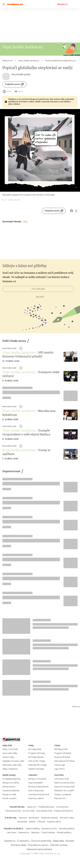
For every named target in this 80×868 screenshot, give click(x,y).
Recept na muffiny (11, 783)
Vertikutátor (34, 818)
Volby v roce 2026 (10, 749)
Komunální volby (10, 753)
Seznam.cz (62, 4)
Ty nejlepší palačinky (11, 779)
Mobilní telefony (33, 829)
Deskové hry (24, 832)
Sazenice (23, 818)
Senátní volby (8, 757)
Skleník (32, 822)
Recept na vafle (9, 794)
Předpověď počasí (46, 807)
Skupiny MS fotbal (62, 757)
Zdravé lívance (9, 787)
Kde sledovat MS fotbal (64, 761)
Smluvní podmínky (41, 841)
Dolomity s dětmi (36, 798)
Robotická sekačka (50, 818)
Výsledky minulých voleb (13, 761)
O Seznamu (23, 841)
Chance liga (60, 765)
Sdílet (18, 92)
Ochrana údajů (19, 845)
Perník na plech (9, 798)
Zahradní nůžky (67, 818)
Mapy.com (32, 807)
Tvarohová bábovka (11, 791)
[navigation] (4, 4)
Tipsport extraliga (36, 769)
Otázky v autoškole (63, 794)
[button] (40, 150)
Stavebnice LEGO (49, 829)
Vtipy (25, 222)
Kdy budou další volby (12, 765)
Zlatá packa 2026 (13, 811)
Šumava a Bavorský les (38, 787)
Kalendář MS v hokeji (37, 765)
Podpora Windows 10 (64, 811)
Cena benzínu (62, 807)
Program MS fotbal (63, 753)
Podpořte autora (14, 84)
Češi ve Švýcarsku (36, 791)
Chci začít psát (38, 289)
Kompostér (22, 822)
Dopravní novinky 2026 (64, 787)
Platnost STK (60, 798)
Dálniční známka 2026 (64, 783)
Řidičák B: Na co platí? (64, 791)
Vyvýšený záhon (54, 822)
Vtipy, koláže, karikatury (19, 353)
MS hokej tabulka (36, 757)
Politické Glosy (21, 75)
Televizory (35, 832)
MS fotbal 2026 (61, 749)
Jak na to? (40, 297)
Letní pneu (12, 832)
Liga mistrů (59, 769)
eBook (7, 92)
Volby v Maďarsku (10, 769)
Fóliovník (41, 822)
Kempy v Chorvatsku (38, 779)
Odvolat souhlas (59, 845)
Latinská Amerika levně (39, 794)
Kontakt (70, 841)
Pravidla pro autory (38, 845)
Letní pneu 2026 (62, 779)
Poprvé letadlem (36, 783)
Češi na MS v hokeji (37, 761)
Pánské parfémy (64, 832)
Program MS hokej (37, 753)
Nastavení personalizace (39, 849)
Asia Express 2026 (44, 811)
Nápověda (59, 841)
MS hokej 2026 (35, 749)
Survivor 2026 (29, 811)
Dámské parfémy (67, 829)
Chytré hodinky (48, 832)
